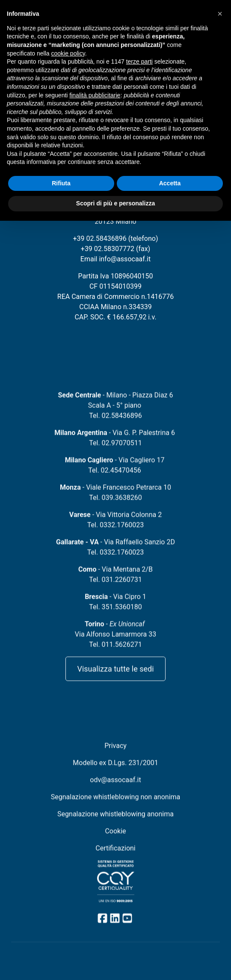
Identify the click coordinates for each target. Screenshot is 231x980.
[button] (220, 14)
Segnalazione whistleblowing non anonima (116, 805)
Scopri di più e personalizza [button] (115, 203)
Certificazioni (115, 856)
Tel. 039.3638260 (115, 506)
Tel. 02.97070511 (115, 451)
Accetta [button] (170, 183)
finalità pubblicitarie (95, 95)
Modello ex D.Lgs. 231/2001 (115, 771)
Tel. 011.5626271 (115, 653)
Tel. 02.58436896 (115, 424)
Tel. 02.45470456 (114, 478)
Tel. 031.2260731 (115, 588)
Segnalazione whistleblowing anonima (115, 822)
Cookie (115, 839)
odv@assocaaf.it (115, 788)
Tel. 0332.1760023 (115, 533)
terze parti (139, 61)
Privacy (115, 754)
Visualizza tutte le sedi (115, 677)
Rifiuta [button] (61, 183)
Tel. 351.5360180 (115, 615)
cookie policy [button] (68, 53)
